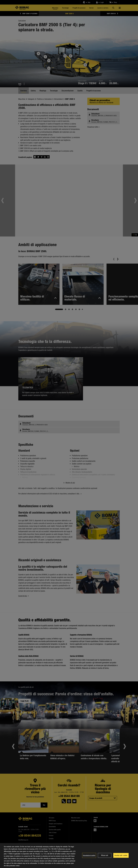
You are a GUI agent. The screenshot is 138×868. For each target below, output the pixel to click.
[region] (69, 856)
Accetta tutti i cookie (121, 855)
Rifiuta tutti (105, 855)
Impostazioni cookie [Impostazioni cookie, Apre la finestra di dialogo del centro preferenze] (89, 855)
